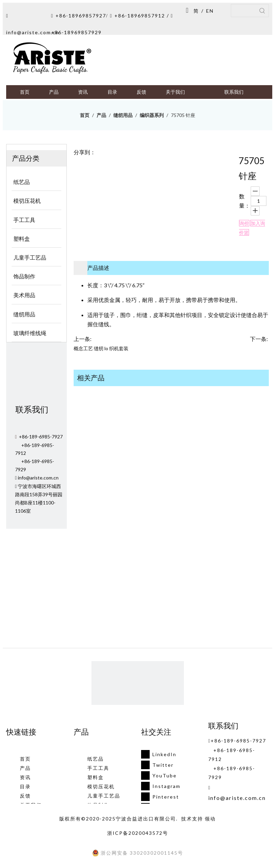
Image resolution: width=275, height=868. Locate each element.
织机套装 (119, 348)
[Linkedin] (159, 754)
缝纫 (99, 348)
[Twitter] (159, 765)
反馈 (25, 796)
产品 (25, 768)
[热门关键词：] (262, 11)
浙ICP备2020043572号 (138, 833)
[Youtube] (159, 775)
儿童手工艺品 (104, 796)
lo (106, 348)
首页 (25, 759)
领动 (210, 819)
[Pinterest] (159, 797)
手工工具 (98, 768)
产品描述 (98, 268)
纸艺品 (96, 759)
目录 (25, 786)
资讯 (25, 777)
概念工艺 (83, 348)
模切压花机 (101, 786)
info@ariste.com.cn (33, 32)
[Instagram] (159, 786)
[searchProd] (244, 11)
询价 (244, 223)
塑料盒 (96, 777)
